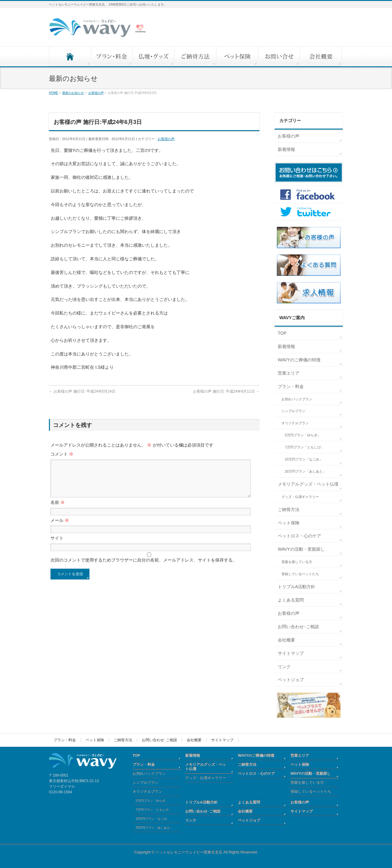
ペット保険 (289, 523)
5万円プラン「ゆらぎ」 (303, 435)
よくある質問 (291, 600)
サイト (57, 545)
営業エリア (289, 373)
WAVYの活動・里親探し (301, 549)
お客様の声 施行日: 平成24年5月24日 (82, 391)
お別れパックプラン (297, 399)
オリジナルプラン (295, 423)
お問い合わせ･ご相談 (298, 627)
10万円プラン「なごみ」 (304, 459)
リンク (284, 667)
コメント (62, 454)
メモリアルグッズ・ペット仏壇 (308, 484)
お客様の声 (166, 139)
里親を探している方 (297, 562)
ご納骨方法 (289, 509)
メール (60, 528)
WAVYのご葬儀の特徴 (299, 360)
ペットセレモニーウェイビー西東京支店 (189, 852)
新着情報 (286, 149)
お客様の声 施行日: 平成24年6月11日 (226, 391)
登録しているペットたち (300, 574)
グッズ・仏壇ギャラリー (300, 497)
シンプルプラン (293, 411)
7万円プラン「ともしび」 (305, 447)
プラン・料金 (291, 386)
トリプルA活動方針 (296, 587)
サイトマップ (291, 653)
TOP (282, 333)
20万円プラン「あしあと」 (305, 471)
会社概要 (286, 640)
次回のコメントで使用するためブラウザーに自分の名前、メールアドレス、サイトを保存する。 (144, 567)
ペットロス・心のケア (299, 536)
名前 (58, 510)
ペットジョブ (291, 680)
